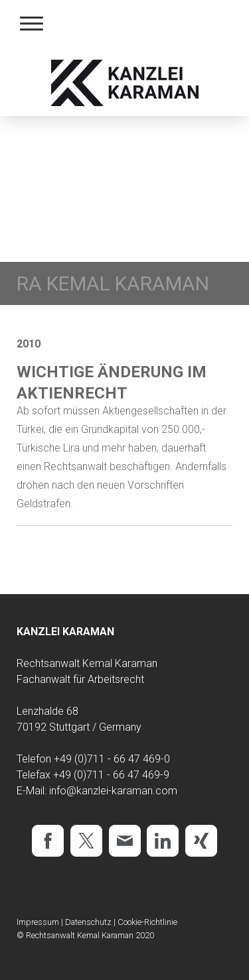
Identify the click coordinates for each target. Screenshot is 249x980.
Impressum (38, 922)
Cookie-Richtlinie (147, 922)
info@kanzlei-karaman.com (113, 791)
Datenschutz (88, 922)
